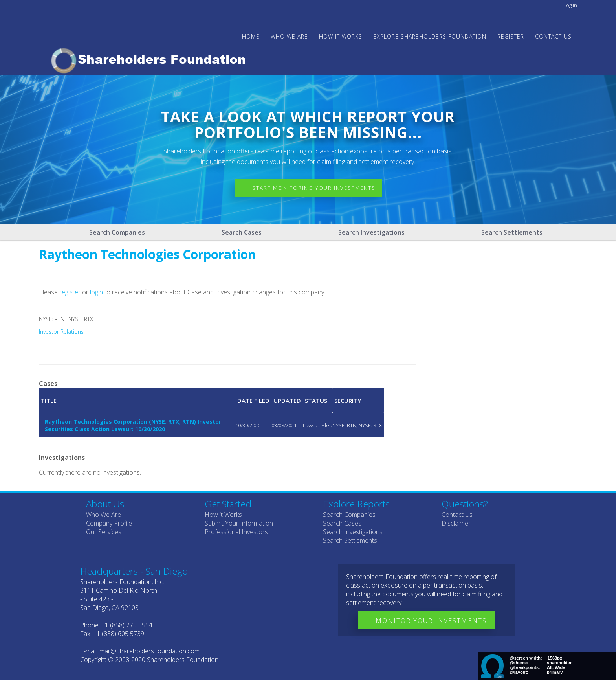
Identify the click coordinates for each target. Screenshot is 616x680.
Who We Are (104, 515)
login (96, 292)
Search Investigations (371, 232)
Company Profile (109, 523)
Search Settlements (512, 232)
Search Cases (242, 232)
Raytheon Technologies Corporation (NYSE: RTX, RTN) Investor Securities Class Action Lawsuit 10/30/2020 (133, 425)
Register (511, 36)
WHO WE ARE (289, 36)
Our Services (104, 532)
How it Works (223, 515)
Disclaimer (456, 523)
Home (251, 36)
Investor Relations (61, 332)
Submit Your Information (239, 523)
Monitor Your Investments (431, 621)
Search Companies (117, 232)
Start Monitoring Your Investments (314, 188)
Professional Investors (236, 532)
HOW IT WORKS (341, 36)
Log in (570, 5)
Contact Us (553, 36)
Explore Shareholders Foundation (430, 36)
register (70, 292)
